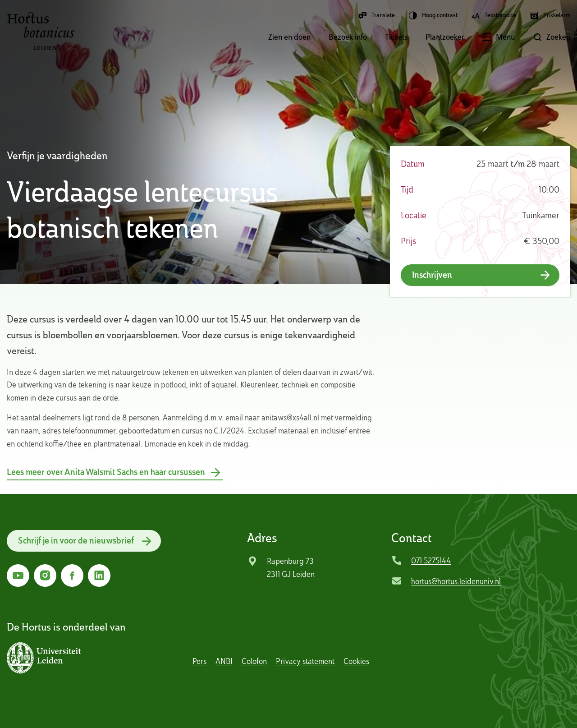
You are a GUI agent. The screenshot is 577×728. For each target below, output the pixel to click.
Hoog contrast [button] (433, 15)
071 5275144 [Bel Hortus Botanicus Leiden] (431, 560)
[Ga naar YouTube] (18, 576)
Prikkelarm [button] (550, 15)
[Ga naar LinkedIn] (99, 576)
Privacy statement (305, 661)
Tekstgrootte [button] (494, 15)
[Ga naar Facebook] (72, 576)
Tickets (396, 37)
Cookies (356, 661)
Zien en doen (289, 37)
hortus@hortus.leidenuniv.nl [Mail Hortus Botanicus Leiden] (456, 581)
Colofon (254, 661)
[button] (490, 38)
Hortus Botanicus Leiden (41, 31)
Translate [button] (376, 15)
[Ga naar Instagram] (45, 576)
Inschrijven (432, 275)
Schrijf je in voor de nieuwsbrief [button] (76, 541)
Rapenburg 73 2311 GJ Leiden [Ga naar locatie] (291, 567)
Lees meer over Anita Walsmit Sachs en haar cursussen (106, 472)
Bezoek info (348, 37)
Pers (199, 661)
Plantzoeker (445, 37)
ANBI (224, 661)
